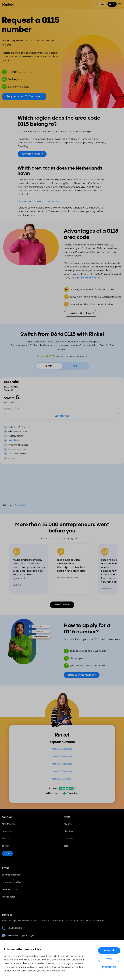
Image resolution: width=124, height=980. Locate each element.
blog (66, 846)
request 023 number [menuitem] (62, 772)
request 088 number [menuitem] (62, 757)
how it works (8, 824)
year (75, 366)
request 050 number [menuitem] (62, 779)
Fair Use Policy (21, 505)
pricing (5, 846)
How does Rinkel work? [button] (81, 313)
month (49, 366)
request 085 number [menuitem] (62, 749)
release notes (9, 897)
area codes (8, 831)
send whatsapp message (18, 936)
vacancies (69, 839)
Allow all (109, 950)
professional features (89, 278)
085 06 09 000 (12, 928)
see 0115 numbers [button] (32, 154)
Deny (109, 959)
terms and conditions (12, 882)
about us (68, 831)
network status (9, 890)
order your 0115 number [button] (82, 675)
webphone (14, 441)
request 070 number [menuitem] (62, 764)
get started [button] (62, 416)
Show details (109, 967)
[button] (112, 4)
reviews (68, 824)
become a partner (11, 875)
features (6, 839)
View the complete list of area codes (38, 202)
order (8, 854)
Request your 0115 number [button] (24, 96)
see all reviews (62, 605)
